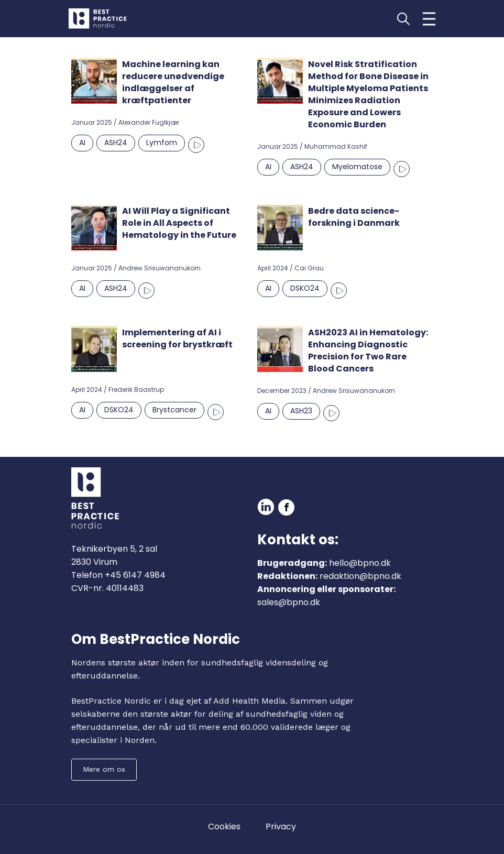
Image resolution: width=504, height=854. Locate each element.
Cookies (224, 826)
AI (82, 143)
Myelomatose (357, 167)
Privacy (281, 826)
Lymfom (162, 143)
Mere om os (104, 769)
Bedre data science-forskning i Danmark (354, 217)
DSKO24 (305, 288)
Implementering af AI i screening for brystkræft (177, 338)
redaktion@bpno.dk (360, 576)
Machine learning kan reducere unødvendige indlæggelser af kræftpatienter (173, 82)
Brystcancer (174, 410)
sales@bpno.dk (289, 602)
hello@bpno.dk (360, 563)
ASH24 (116, 143)
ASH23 (301, 411)
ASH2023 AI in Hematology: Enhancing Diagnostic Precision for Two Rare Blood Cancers (368, 351)
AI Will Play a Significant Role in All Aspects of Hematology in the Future (179, 223)
